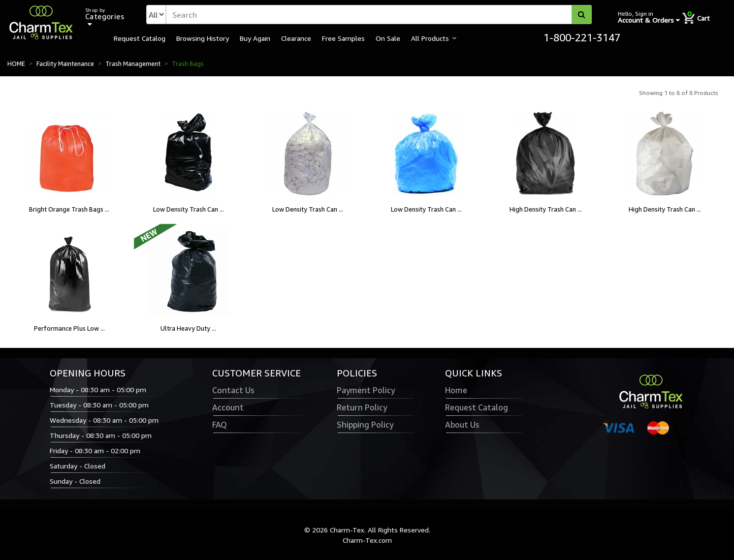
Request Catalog (140, 38)
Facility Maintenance (65, 63)
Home (456, 390)
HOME (16, 63)
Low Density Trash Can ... (189, 209)
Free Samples (343, 38)
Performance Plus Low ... (69, 328)
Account (228, 407)
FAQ (220, 425)
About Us (462, 425)
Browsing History (203, 38)
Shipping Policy (365, 425)
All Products (430, 38)
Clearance (296, 38)
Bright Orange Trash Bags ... (69, 209)
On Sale (388, 38)
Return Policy (362, 407)
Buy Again (255, 38)
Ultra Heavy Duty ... (188, 328)
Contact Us (233, 390)
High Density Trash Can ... (546, 209)
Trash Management (133, 63)
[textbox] (379, 15)
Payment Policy (366, 390)
